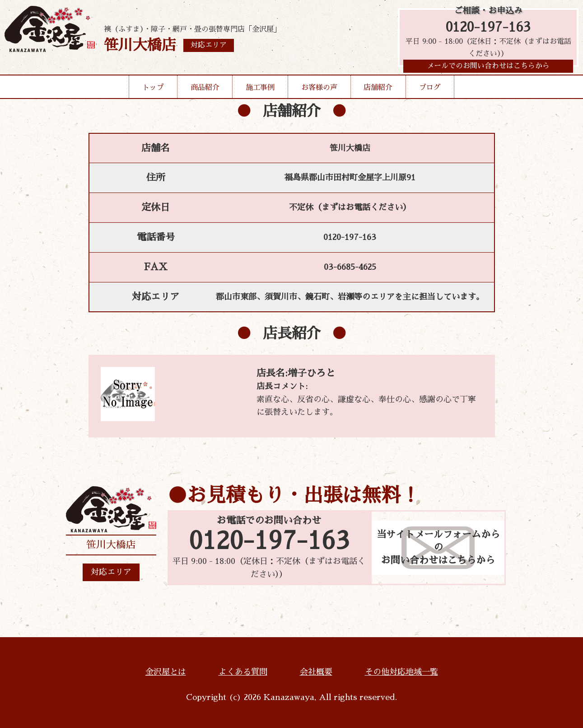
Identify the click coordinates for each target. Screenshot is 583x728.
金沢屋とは (166, 672)
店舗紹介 (378, 91)
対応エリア (111, 572)
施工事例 (260, 91)
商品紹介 (205, 91)
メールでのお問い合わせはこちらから (488, 70)
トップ (153, 91)
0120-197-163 (488, 28)
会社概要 (316, 672)
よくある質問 (243, 672)
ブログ (430, 91)
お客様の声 (319, 91)
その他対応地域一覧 (401, 672)
